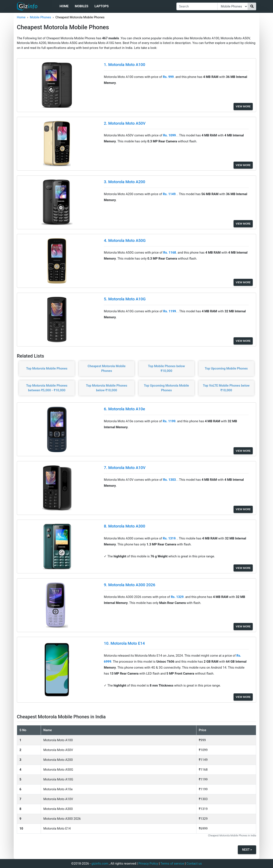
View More (243, 106)
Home (64, 6)
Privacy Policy (148, 864)
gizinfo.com (100, 864)
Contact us (194, 864)
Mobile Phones (40, 17)
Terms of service (172, 864)
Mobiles (82, 6)
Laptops (102, 6)
